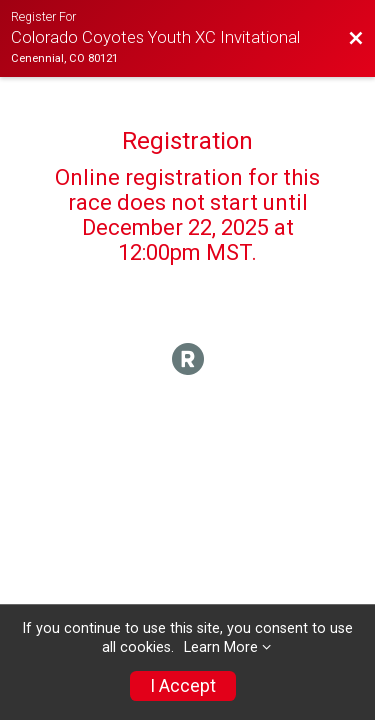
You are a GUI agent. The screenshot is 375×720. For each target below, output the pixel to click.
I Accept (183, 686)
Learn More (221, 647)
